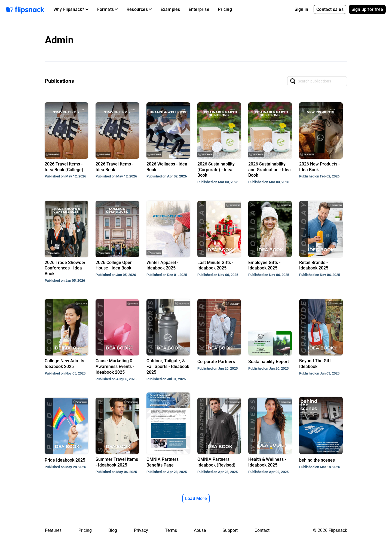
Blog (113, 530)
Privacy (141, 530)
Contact (262, 530)
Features (53, 530)
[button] (71, 10)
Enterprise (199, 9)
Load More (196, 498)
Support (230, 530)
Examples (170, 9)
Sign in (301, 9)
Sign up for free (367, 9)
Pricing (225, 9)
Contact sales (330, 9)
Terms (171, 530)
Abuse (200, 530)
